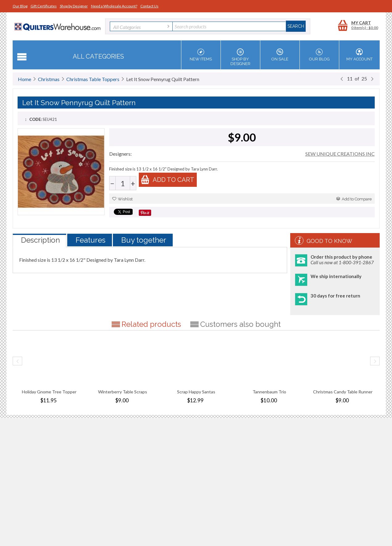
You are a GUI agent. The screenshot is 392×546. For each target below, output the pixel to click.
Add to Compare (354, 199)
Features (91, 240)
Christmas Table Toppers (93, 79)
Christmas (49, 79)
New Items (201, 55)
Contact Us (149, 6)
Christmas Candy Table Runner (343, 392)
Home (25, 79)
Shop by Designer (74, 6)
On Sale (280, 55)
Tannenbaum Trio (269, 392)
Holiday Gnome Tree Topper (49, 392)
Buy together (144, 240)
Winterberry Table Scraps (123, 392)
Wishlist (122, 199)
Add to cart (167, 180)
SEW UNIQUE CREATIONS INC (340, 154)
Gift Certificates (44, 6)
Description (40, 240)
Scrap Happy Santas (196, 392)
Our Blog (20, 6)
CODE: (35, 119)
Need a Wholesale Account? (114, 6)
